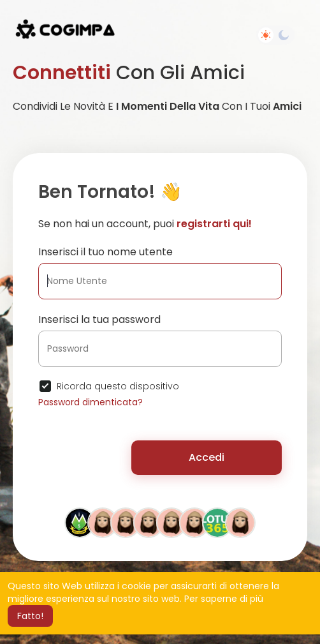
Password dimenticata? (91, 402)
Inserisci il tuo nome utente (105, 252)
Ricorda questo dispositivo (118, 386)
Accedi (207, 457)
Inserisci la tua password (99, 319)
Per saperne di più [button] (224, 599)
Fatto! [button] (30, 616)
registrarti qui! (214, 224)
